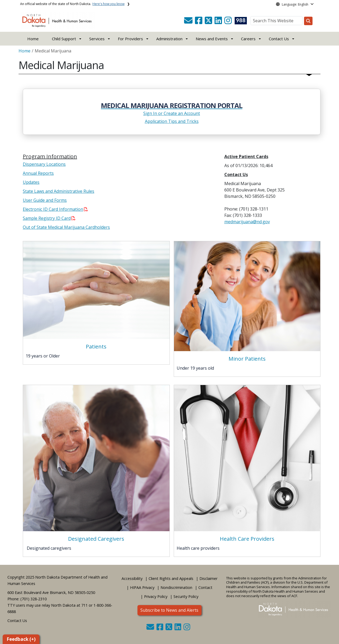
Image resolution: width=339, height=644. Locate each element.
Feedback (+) (21, 639)
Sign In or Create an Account (172, 113)
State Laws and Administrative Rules (59, 191)
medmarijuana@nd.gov (247, 222)
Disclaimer (208, 578)
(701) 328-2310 (34, 599)
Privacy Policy (156, 596)
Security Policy (186, 596)
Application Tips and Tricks (172, 121)
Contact (205, 587)
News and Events (212, 39)
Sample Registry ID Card (49, 218)
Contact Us (17, 621)
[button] (189, 22)
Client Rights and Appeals (171, 578)
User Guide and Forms (45, 200)
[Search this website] (308, 21)
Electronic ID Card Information (55, 209)
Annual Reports (38, 173)
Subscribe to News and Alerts (169, 610)
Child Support (64, 39)
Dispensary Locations (44, 164)
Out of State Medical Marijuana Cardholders (66, 227)
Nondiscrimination (176, 587)
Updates (31, 182)
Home (33, 39)
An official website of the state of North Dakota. (72, 4)
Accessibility (132, 578)
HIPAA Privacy (142, 587)
